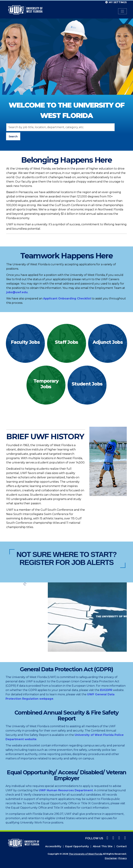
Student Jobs (87, 384)
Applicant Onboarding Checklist (67, 298)
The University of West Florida (85, 854)
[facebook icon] (107, 838)
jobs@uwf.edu (17, 292)
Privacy (123, 858)
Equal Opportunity (77, 846)
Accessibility (53, 846)
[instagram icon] (113, 838)
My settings (116, 2)
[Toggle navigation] (122, 11)
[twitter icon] (119, 838)
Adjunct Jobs (108, 342)
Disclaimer (111, 858)
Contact (122, 846)
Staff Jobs (66, 342)
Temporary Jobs (46, 384)
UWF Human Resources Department (66, 790)
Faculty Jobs (25, 342)
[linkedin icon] (124, 838)
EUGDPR (106, 690)
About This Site (103, 846)
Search (13, 136)
